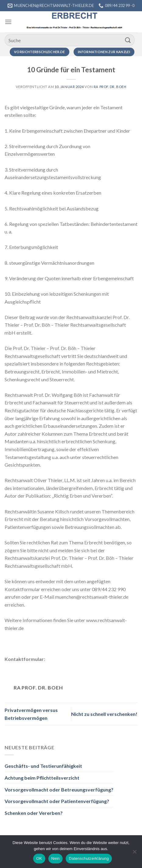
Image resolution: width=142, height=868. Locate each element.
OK (39, 858)
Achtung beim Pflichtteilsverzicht (42, 778)
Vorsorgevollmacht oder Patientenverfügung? (57, 801)
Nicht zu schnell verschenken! (104, 714)
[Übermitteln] (128, 40)
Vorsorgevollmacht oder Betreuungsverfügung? (59, 790)
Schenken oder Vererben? (34, 813)
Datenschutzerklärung (89, 858)
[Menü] (8, 22)
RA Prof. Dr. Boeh (110, 87)
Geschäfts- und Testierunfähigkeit (43, 766)
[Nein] (134, 853)
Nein (56, 858)
